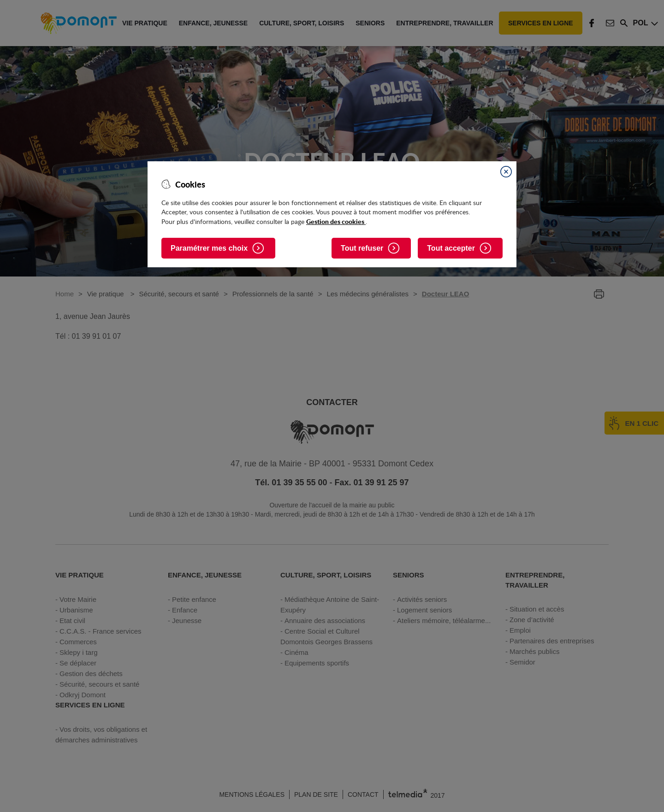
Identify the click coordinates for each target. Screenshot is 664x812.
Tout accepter (451, 248)
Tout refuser (362, 248)
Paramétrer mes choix (209, 248)
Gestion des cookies (336, 221)
